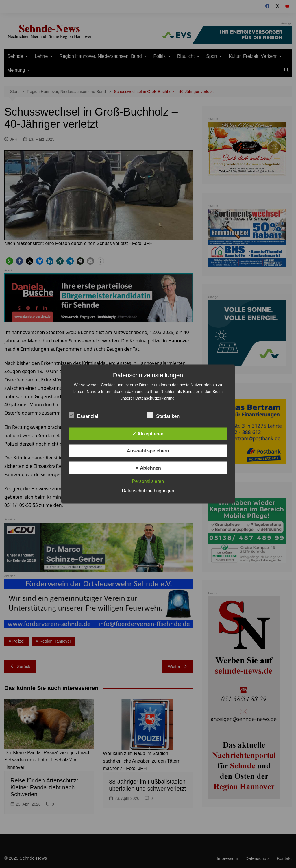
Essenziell (84, 415)
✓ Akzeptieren (148, 434)
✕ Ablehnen (148, 468)
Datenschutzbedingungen (148, 491)
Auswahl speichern (148, 451)
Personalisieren (148, 481)
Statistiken (163, 415)
